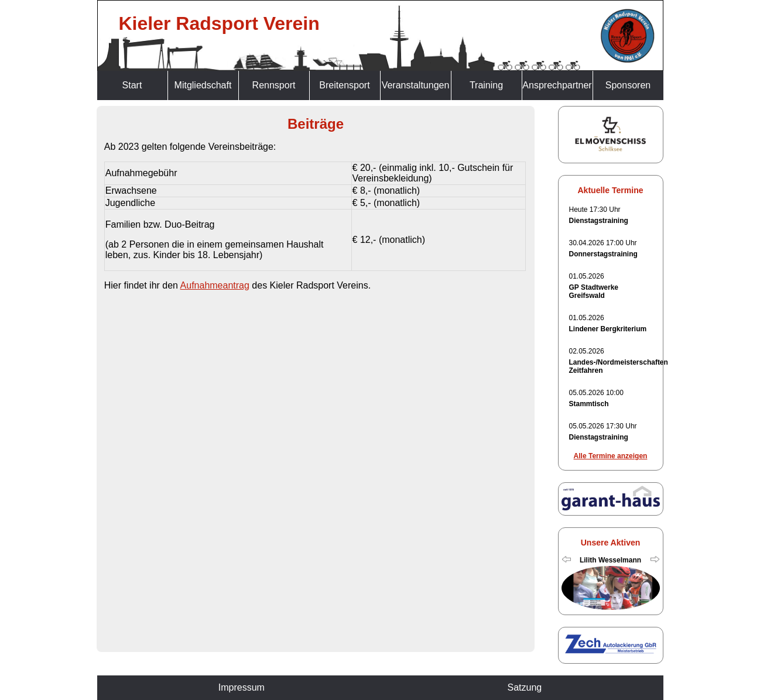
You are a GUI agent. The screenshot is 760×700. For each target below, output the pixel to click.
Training (486, 85)
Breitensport (344, 85)
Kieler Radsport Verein (219, 23)
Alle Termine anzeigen (611, 456)
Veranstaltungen (416, 85)
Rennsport (274, 85)
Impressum (242, 687)
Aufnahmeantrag (215, 285)
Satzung (524, 687)
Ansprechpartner (557, 85)
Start (132, 85)
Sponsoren (628, 85)
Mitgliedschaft (203, 85)
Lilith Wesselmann (610, 560)
